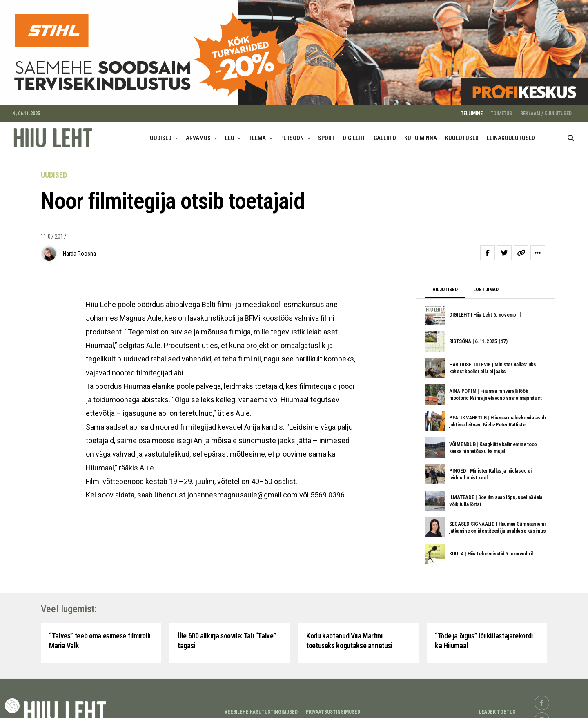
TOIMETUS (501, 107)
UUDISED (161, 132)
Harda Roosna (79, 248)
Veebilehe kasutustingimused (261, 706)
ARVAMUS (198, 132)
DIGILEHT (354, 132)
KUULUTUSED (462, 132)
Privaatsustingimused (333, 706)
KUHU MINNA (421, 132)
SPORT (326, 132)
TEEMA (257, 132)
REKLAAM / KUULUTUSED (546, 107)
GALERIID (385, 132)
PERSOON (292, 132)
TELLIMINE (472, 107)
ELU (230, 132)
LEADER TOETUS (497, 706)
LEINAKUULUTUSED (511, 132)
